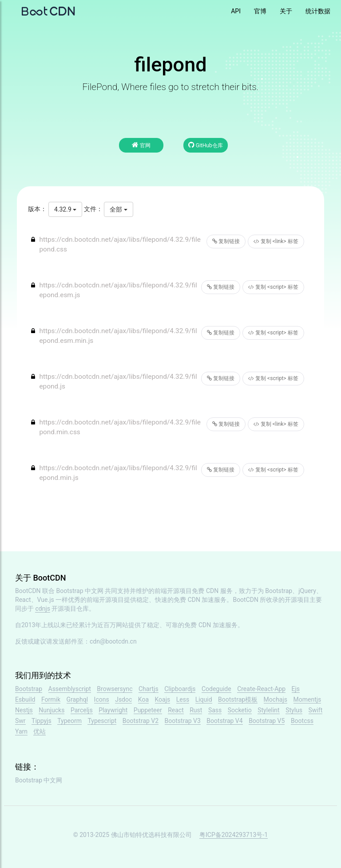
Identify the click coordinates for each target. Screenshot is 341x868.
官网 (141, 145)
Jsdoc (123, 699)
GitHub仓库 (206, 145)
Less (183, 699)
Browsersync (115, 689)
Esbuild (25, 699)
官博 (260, 11)
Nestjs (24, 710)
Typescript (102, 721)
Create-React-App (261, 689)
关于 (286, 11)
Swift (316, 710)
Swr (20, 721)
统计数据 (318, 11)
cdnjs (43, 609)
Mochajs (276, 699)
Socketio (240, 710)
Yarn (21, 731)
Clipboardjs (180, 689)
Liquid (204, 699)
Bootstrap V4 (224, 721)
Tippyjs (42, 721)
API (236, 11)
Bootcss (302, 721)
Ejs (296, 689)
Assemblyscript (70, 689)
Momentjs (307, 699)
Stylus (294, 710)
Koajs (163, 699)
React (176, 710)
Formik (51, 699)
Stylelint (268, 710)
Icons (102, 699)
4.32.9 (65, 209)
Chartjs (149, 689)
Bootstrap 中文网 (80, 591)
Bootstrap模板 (238, 699)
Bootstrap (29, 689)
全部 (118, 209)
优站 (40, 731)
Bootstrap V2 (141, 721)
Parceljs (82, 710)
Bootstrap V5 (267, 721)
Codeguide (216, 689)
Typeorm (69, 721)
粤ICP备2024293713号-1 (234, 835)
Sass (215, 710)
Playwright (113, 710)
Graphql (77, 699)
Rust (196, 710)
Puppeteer (148, 710)
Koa (143, 699)
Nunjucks (52, 710)
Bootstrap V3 (183, 721)
